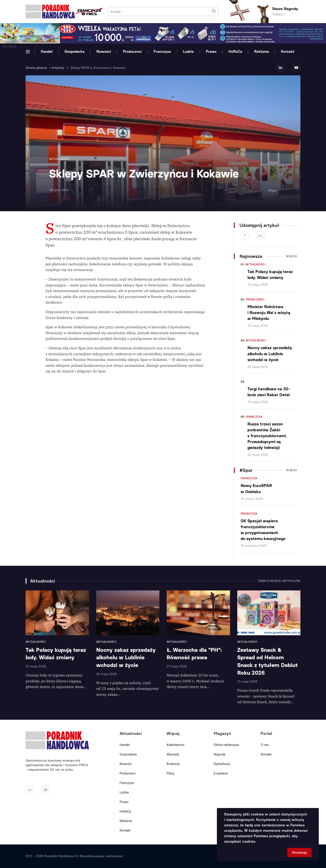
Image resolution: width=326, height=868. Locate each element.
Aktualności (255, 264)
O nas (265, 745)
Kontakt (288, 52)
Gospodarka (74, 52)
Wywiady (173, 754)
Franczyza (162, 52)
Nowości (104, 52)
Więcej (292, 256)
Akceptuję (299, 852)
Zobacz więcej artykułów (279, 581)
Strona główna (36, 68)
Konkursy (173, 764)
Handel (47, 52)
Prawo (211, 52)
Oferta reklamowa (226, 745)
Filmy (170, 773)
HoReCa (235, 52)
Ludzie (188, 52)
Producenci (132, 52)
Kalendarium (176, 745)
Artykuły (58, 68)
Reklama (262, 52)
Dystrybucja (222, 764)
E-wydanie (221, 773)
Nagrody (220, 754)
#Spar (272, 191)
